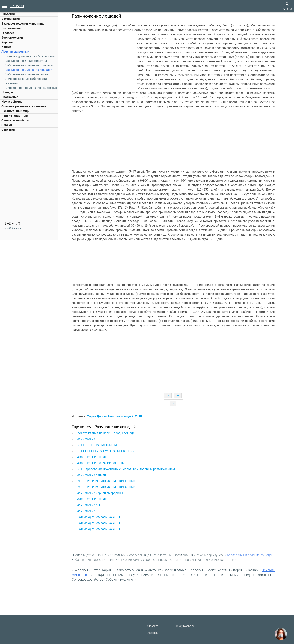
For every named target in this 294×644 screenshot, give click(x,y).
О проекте (152, 626)
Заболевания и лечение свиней (28, 74)
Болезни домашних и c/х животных (30, 56)
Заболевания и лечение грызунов (29, 65)
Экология (8, 130)
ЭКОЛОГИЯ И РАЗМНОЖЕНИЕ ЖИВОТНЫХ (106, 481)
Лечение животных (15, 52)
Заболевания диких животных (27, 61)
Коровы (7, 42)
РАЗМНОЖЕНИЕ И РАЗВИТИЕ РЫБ (100, 463)
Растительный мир (15, 111)
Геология (8, 33)
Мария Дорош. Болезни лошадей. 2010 (115, 416)
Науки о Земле (12, 102)
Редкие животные (15, 116)
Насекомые (10, 97)
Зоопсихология (12, 38)
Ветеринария (11, 19)
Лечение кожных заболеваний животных (150, 560)
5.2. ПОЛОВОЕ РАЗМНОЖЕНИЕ (97, 445)
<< (284, 9)
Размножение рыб (89, 505)
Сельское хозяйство (16, 120)
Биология (8, 14)
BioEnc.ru (17, 6)
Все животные (12, 28)
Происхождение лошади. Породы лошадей (106, 433)
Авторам (153, 633)
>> (291, 9)
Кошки (6, 47)
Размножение (86, 439)
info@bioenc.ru (13, 228)
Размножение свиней (91, 475)
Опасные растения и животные (24, 106)
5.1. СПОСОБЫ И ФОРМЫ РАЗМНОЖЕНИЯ (105, 451)
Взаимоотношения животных (23, 24)
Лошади (7, 92)
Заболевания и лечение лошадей (29, 70)
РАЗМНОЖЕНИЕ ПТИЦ (92, 457)
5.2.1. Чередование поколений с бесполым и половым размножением (126, 469)
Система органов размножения (98, 517)
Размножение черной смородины (100, 493)
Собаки (7, 125)
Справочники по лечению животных (31, 88)
